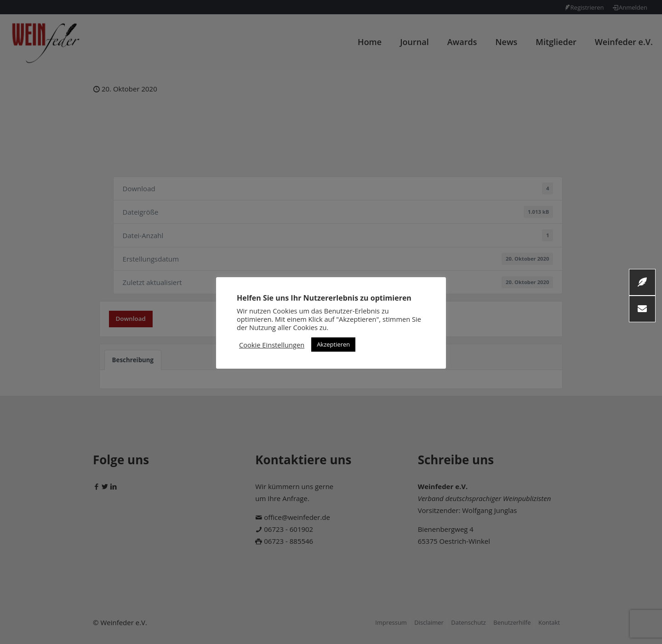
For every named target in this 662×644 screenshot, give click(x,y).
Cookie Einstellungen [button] (272, 345)
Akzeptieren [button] (333, 344)
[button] (642, 309)
